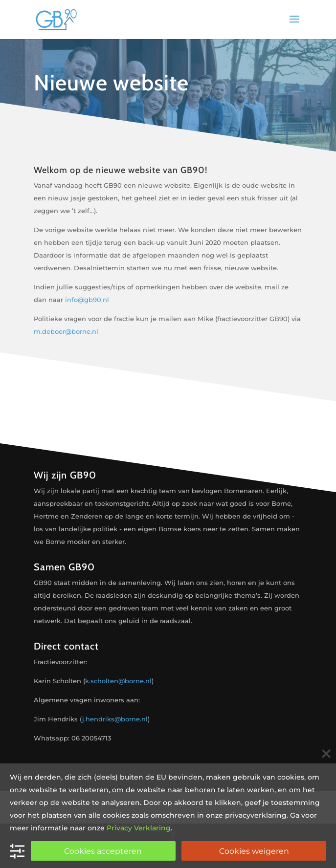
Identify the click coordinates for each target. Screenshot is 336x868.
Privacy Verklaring (139, 828)
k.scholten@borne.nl (118, 681)
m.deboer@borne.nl (66, 331)
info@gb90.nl (87, 300)
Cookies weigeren (254, 851)
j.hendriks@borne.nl (115, 719)
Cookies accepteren (103, 851)
